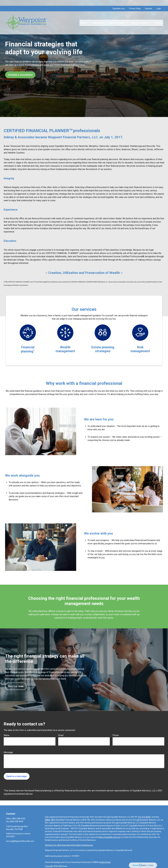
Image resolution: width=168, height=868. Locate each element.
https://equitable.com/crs (109, 837)
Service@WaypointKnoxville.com (20, 841)
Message (8, 752)
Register (149, 3)
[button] (83, 17)
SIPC (53, 820)
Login (159, 3)
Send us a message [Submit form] (17, 776)
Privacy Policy (135, 3)
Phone (116, 735)
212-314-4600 (144, 817)
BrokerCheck (105, 862)
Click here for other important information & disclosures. (69, 845)
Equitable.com (119, 3)
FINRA (47, 820)
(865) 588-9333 (19, 819)
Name (7, 735)
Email (61, 735)
